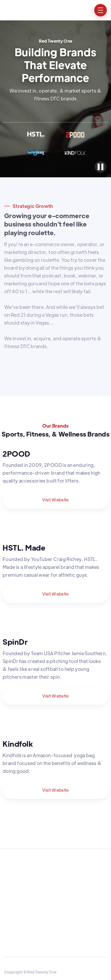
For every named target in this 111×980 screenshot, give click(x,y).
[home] (17, 10)
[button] (101, 10)
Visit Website (55, 500)
